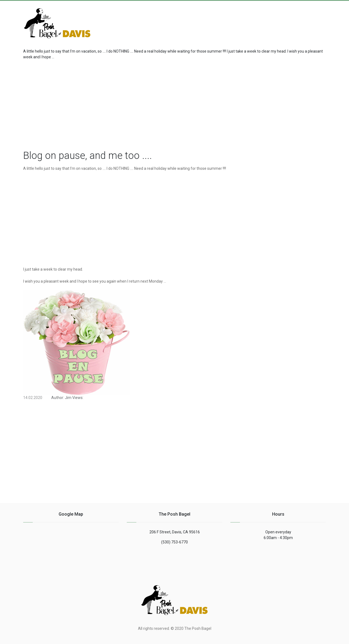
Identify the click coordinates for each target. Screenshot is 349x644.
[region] (174, 104)
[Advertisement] (282, 20)
